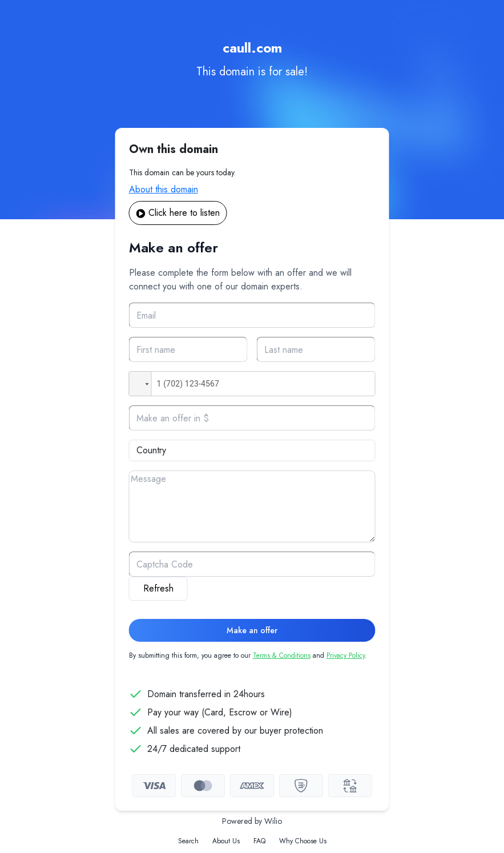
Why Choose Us (303, 841)
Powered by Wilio (252, 821)
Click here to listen (178, 213)
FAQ (259, 841)
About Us (226, 841)
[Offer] (252, 418)
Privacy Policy (346, 655)
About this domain (164, 189)
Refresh (158, 588)
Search (188, 841)
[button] (140, 384)
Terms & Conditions (282, 655)
